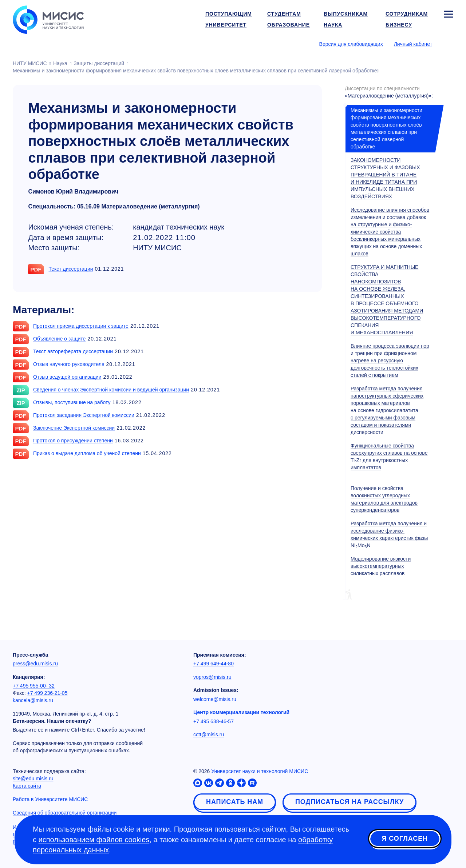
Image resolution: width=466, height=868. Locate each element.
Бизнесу (399, 25)
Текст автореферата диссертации (73, 351)
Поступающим (229, 14)
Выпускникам (346, 14)
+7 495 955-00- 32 (34, 686)
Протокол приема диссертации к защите (81, 326)
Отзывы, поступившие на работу (72, 402)
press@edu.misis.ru (35, 664)
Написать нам (235, 802)
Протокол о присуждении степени (73, 441)
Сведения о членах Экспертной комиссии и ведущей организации (111, 390)
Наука (333, 25)
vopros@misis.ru (212, 677)
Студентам (284, 14)
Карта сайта (27, 786)
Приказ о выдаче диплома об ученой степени (87, 453)
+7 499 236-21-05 (48, 693)
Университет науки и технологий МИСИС (260, 771)
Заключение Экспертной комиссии (74, 428)
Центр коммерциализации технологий (241, 712)
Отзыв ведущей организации (67, 377)
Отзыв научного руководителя (69, 364)
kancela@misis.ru (33, 700)
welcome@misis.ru (215, 699)
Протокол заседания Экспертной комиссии (84, 415)
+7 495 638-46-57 (214, 721)
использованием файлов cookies (94, 840)
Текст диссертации (71, 269)
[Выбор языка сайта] (448, 44)
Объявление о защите (59, 339)
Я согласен (405, 839)
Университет (226, 25)
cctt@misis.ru (209, 734)
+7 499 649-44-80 (214, 664)
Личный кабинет (413, 44)
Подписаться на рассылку (349, 802)
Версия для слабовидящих (351, 44)
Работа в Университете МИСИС (50, 799)
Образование (289, 25)
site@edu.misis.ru (33, 779)
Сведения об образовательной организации (65, 813)
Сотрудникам (407, 14)
